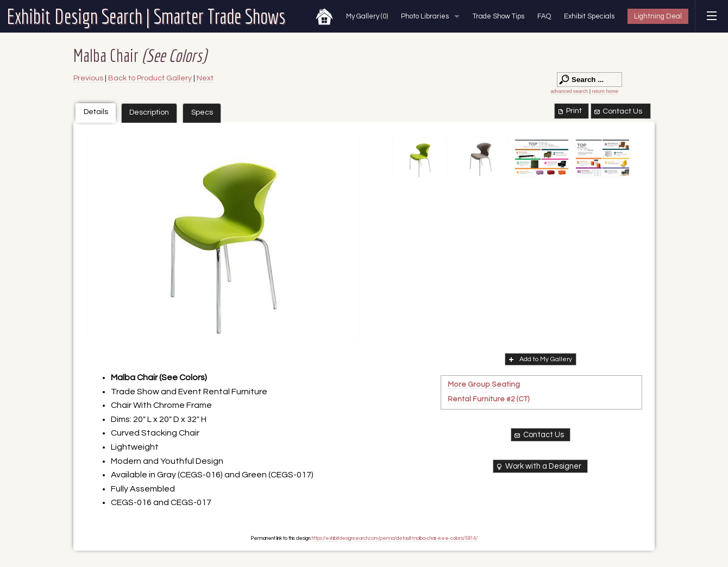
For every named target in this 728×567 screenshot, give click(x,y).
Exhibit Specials (589, 16)
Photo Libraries (425, 16)
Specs (202, 112)
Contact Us (618, 111)
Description (149, 112)
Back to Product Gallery (150, 78)
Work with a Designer (538, 467)
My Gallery (367, 16)
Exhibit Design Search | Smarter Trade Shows (146, 16)
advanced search (570, 91)
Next (205, 78)
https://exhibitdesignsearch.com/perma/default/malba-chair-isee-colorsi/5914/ (395, 538)
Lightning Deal (658, 16)
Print (569, 111)
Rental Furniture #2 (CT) (489, 399)
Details (96, 112)
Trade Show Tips (498, 16)
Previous (88, 78)
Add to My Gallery (539, 359)
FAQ (544, 16)
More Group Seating (484, 385)
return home (605, 91)
